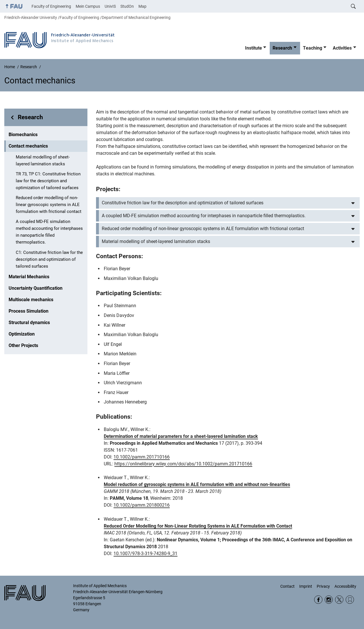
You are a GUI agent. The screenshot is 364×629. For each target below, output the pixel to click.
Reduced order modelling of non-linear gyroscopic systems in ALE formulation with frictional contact (49, 205)
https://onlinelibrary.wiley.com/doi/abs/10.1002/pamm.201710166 (183, 464)
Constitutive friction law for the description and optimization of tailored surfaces (183, 203)
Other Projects (23, 345)
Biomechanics (23, 135)
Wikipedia (350, 600)
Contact (287, 586)
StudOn (127, 6)
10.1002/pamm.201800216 (142, 505)
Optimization (22, 334)
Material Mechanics (29, 277)
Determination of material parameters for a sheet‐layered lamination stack (181, 436)
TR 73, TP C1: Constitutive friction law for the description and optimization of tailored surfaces (48, 181)
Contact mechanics (28, 146)
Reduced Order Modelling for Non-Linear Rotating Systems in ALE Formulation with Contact (198, 526)
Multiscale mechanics (31, 300)
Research (282, 48)
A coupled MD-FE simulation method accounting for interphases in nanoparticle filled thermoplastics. (49, 232)
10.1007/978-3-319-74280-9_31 (145, 553)
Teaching (313, 48)
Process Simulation (29, 311)
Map (142, 6)
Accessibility (345, 586)
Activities (342, 48)
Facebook (318, 600)
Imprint (306, 586)
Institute (254, 48)
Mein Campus (88, 6)
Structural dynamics (29, 323)
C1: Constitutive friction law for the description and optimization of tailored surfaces (49, 259)
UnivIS (110, 6)
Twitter (339, 600)
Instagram (329, 600)
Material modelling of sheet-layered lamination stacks (43, 160)
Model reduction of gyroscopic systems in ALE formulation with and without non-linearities (197, 484)
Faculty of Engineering (51, 6)
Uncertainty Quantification (36, 288)
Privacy (323, 586)
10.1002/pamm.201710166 (142, 457)
